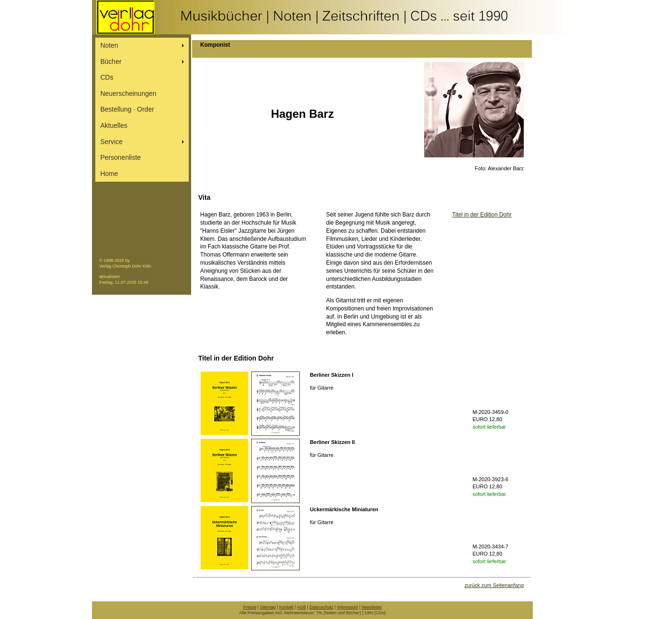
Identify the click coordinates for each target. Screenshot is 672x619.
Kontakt (287, 607)
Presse (250, 607)
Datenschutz (321, 607)
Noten (109, 45)
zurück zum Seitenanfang (494, 585)
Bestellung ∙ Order (127, 109)
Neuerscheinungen (129, 93)
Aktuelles (114, 125)
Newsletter (372, 607)
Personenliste (121, 157)
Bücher (111, 62)
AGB (301, 607)
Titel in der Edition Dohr (482, 215)
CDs (107, 77)
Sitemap (268, 607)
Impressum (348, 607)
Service (112, 142)
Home (109, 174)
